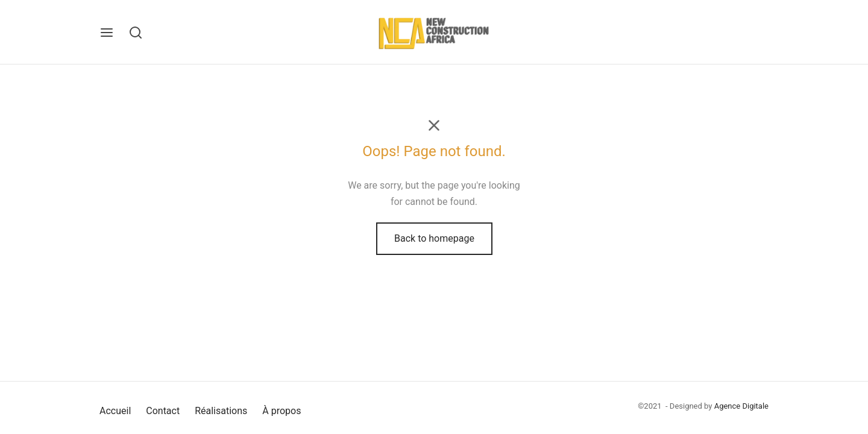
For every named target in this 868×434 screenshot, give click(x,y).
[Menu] (107, 33)
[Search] (136, 33)
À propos (281, 411)
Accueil (115, 411)
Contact (163, 411)
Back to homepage (434, 238)
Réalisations (221, 411)
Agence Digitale (741, 406)
